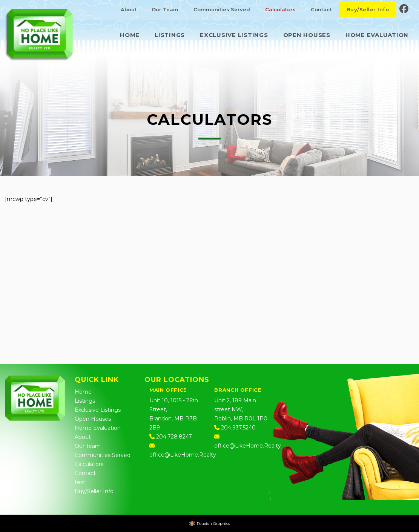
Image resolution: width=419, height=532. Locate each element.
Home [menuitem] (130, 35)
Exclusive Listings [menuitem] (234, 35)
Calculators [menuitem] (280, 9)
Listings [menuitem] (170, 35)
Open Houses (93, 419)
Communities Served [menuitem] (222, 9)
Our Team (88, 446)
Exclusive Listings (98, 410)
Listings (85, 401)
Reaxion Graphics (213, 524)
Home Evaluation (98, 428)
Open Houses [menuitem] (307, 35)
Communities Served (103, 455)
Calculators (89, 464)
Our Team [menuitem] (165, 9)
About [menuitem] (129, 9)
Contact (85, 473)
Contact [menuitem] (321, 9)
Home (83, 392)
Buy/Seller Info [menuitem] (368, 9)
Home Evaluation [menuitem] (377, 35)
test (80, 482)
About (83, 437)
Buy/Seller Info (94, 491)
